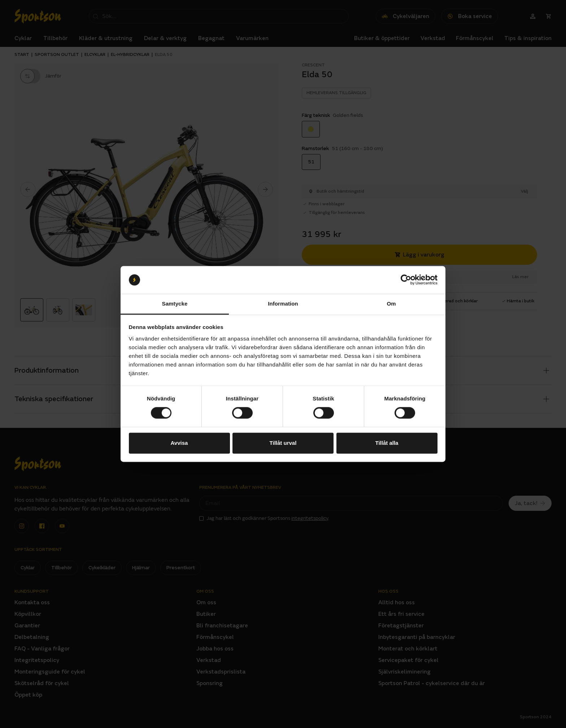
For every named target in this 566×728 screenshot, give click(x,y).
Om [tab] (391, 304)
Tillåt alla (387, 443)
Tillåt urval (283, 443)
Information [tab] (283, 304)
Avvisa (179, 443)
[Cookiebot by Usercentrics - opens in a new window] (406, 280)
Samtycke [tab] (175, 304)
